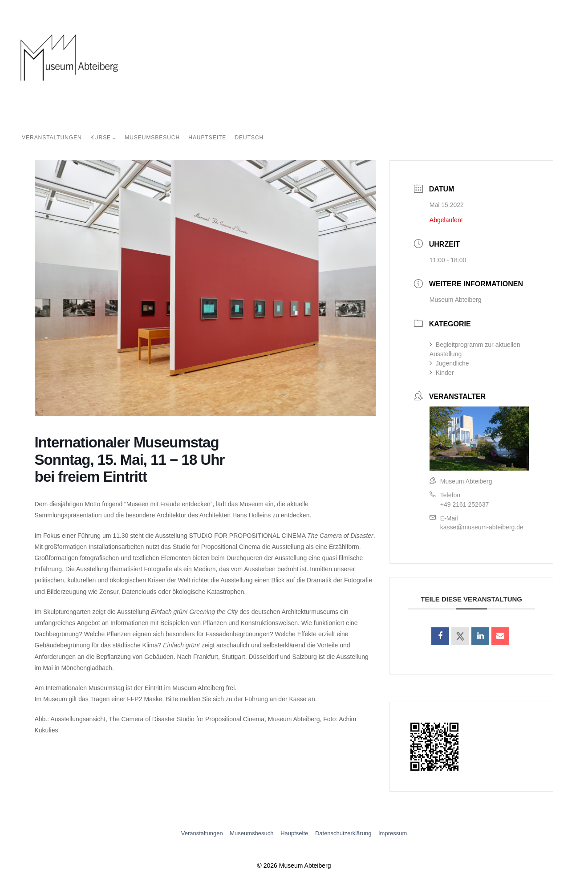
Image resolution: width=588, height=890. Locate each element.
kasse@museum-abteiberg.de (482, 527)
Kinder (442, 373)
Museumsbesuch (152, 138)
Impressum (393, 833)
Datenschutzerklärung (343, 833)
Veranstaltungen (52, 138)
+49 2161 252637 (464, 504)
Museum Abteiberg (456, 300)
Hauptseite (207, 138)
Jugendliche (449, 363)
